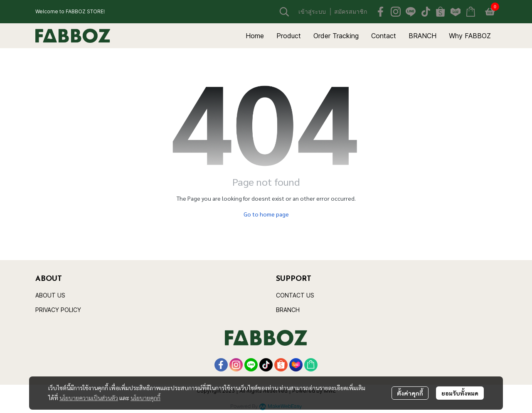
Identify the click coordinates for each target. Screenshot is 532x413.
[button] (284, 12)
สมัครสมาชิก (351, 11)
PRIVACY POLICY (58, 310)
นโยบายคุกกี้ (145, 398)
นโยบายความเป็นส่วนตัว (89, 398)
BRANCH (288, 310)
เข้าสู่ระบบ (312, 11)
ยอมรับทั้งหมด (460, 393)
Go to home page (266, 214)
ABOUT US (50, 295)
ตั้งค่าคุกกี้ (410, 393)
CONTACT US (295, 295)
